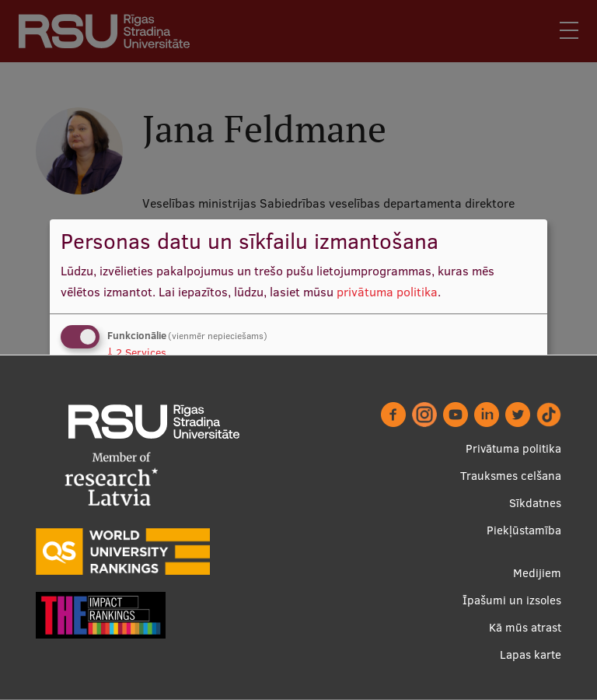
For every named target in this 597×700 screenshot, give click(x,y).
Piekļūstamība (524, 530)
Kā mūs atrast (525, 627)
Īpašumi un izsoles (512, 600)
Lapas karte (531, 654)
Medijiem (537, 573)
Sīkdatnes (535, 503)
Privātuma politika (513, 448)
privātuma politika (387, 292)
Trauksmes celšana (511, 476)
